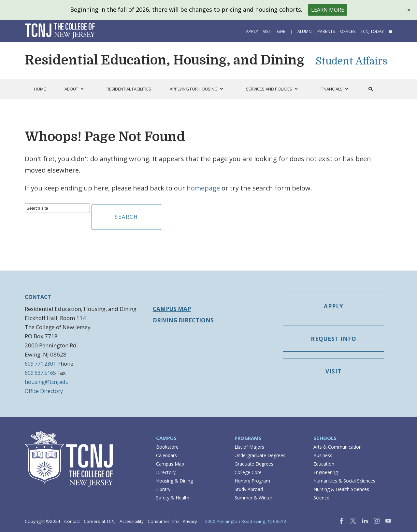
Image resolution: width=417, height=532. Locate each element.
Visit (267, 31)
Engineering (326, 472)
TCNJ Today (372, 31)
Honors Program (252, 481)
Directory (166, 472)
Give (281, 31)
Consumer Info (163, 521)
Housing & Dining (174, 481)
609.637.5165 (40, 373)
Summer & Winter (253, 498)
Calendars (166, 455)
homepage (203, 188)
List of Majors (249, 447)
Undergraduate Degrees (260, 455)
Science (321, 498)
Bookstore (167, 447)
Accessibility (132, 521)
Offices (348, 31)
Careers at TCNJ (100, 521)
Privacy (190, 521)
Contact (72, 521)
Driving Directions (183, 320)
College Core (248, 472)
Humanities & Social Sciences (344, 481)
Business (323, 455)
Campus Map (172, 309)
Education (324, 464)
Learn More (328, 10)
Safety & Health (173, 498)
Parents (326, 31)
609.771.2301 (40, 364)
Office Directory (44, 391)
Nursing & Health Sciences (341, 489)
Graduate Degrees (254, 464)
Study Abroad (249, 489)
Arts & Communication (338, 447)
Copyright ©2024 (43, 521)
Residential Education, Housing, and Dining (165, 60)
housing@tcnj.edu (47, 382)
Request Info (334, 340)
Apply (252, 31)
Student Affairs (352, 61)
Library (163, 489)
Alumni (305, 31)
